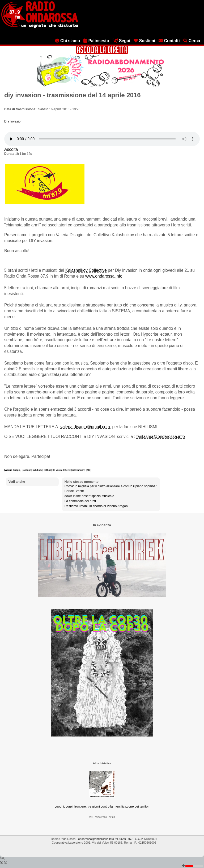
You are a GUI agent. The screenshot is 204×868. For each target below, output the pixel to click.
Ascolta (11, 149)
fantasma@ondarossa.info (160, 437)
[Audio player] (102, 139)
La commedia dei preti (80, 501)
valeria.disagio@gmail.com (85, 427)
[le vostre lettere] (62, 470)
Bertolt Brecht (74, 491)
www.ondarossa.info (104, 276)
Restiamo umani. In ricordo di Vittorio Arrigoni (97, 506)
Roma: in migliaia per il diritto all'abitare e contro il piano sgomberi (111, 486)
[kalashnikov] (79, 470)
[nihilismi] (38, 470)
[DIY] (89, 470)
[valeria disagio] (13, 470)
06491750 (126, 839)
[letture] (48, 470)
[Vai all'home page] (40, 27)
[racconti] (27, 470)
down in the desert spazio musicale (89, 496)
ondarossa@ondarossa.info (96, 839)
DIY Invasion (13, 121)
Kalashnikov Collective (86, 270)
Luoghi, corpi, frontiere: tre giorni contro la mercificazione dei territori (102, 806)
